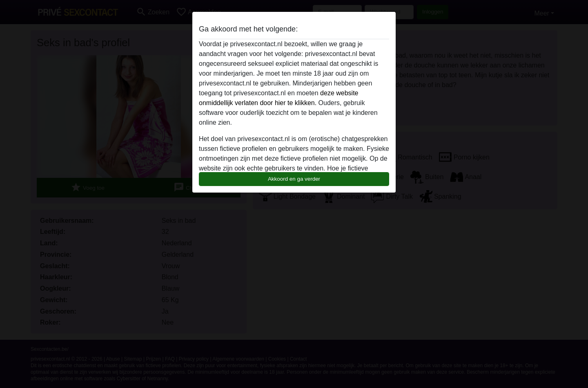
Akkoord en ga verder (294, 179)
